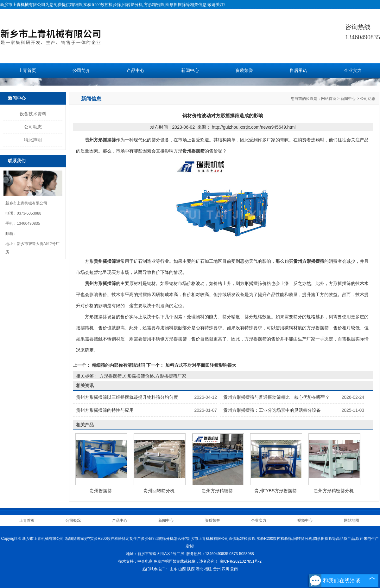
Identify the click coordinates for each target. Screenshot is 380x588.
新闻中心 (190, 71)
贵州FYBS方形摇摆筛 (276, 491)
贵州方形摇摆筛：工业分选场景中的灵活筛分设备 (272, 410)
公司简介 (81, 71)
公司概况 (73, 520)
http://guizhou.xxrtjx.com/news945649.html (254, 127)
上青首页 (27, 71)
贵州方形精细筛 (217, 491)
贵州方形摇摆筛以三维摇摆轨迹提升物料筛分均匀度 (127, 397)
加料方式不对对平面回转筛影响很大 (200, 365)
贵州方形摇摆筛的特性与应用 (105, 410)
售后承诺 (298, 71)
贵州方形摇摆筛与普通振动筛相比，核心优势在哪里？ (276, 397)
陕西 (191, 569)
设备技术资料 (33, 114)
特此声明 (33, 140)
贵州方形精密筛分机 (334, 491)
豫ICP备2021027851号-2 (241, 561)
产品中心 (136, 71)
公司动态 (33, 127)
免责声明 (161, 561)
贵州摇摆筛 (101, 491)
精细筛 (76, 5)
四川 (225, 569)
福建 (208, 569)
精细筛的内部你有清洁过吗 (118, 365)
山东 (174, 569)
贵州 (217, 569)
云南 (234, 569)
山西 (182, 569)
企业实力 (353, 71)
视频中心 (305, 520)
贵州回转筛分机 (159, 491)
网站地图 (351, 520)
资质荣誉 (244, 71)
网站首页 (329, 99)
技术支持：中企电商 (136, 561)
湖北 (199, 569)
